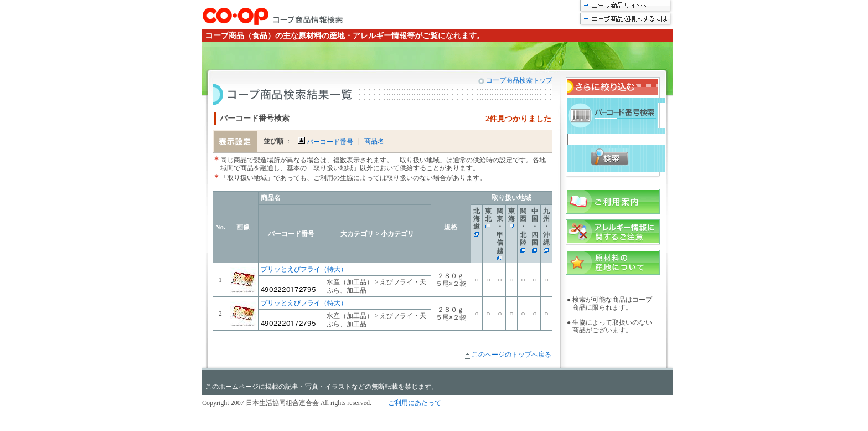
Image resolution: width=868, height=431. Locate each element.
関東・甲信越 (500, 231)
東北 (488, 215)
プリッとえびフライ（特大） (304, 269)
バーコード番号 (325, 142)
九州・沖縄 (546, 227)
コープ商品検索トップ (518, 80)
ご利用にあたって (415, 403)
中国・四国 (535, 227)
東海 (512, 215)
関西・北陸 (523, 227)
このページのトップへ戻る (512, 355)
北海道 (477, 219)
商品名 (374, 141)
